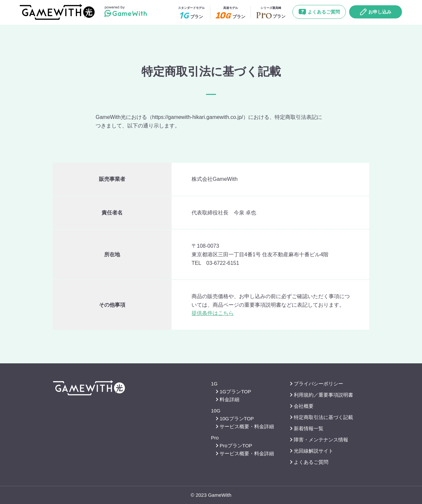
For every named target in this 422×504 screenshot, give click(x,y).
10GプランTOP (235, 419)
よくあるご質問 (319, 12)
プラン (191, 13)
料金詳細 (228, 399)
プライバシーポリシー (317, 384)
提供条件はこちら (213, 313)
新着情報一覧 (307, 428)
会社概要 (302, 406)
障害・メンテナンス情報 (319, 440)
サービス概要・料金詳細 (245, 426)
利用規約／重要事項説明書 (322, 395)
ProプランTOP (234, 446)
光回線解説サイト (312, 451)
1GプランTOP (234, 392)
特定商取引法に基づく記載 (322, 417)
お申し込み (376, 12)
